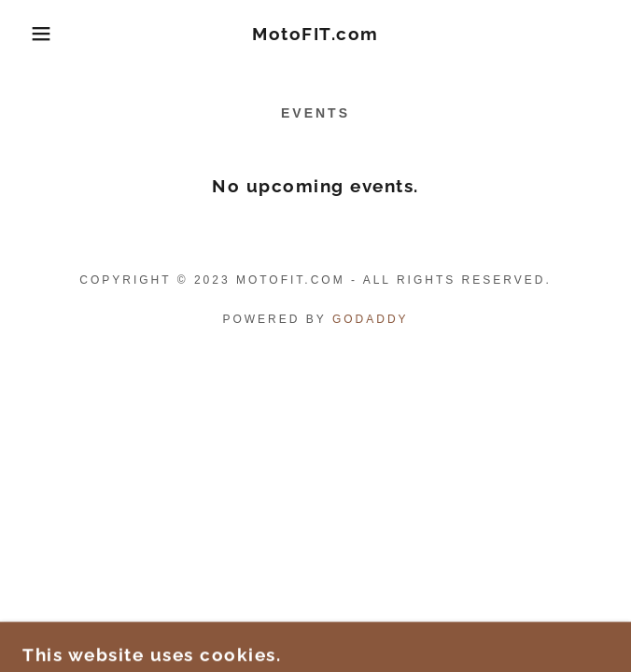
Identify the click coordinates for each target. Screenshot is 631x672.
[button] (42, 34)
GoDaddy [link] (371, 319)
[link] (315, 34)
